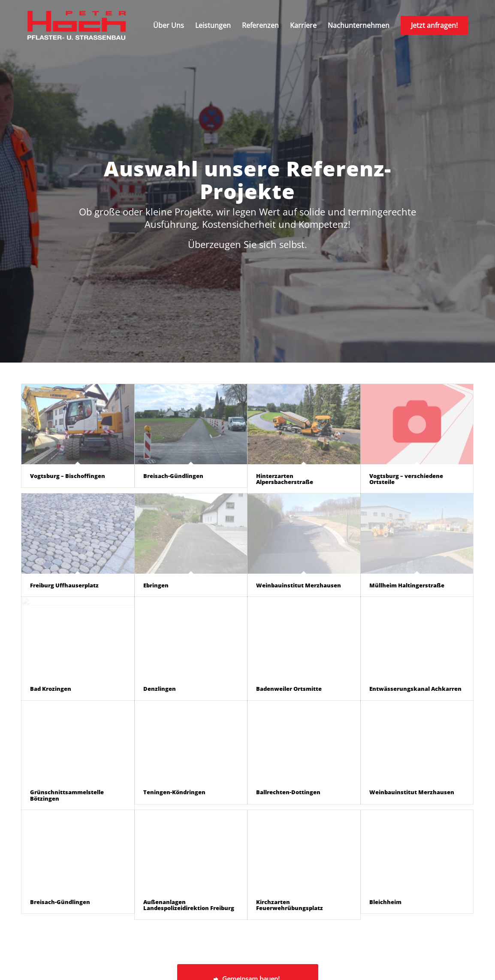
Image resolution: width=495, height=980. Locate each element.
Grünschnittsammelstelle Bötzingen (67, 795)
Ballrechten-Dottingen (288, 792)
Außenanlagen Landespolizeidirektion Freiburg (189, 905)
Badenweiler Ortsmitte (289, 689)
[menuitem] (169, 25)
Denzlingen (160, 689)
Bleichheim (385, 902)
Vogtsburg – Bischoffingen (68, 476)
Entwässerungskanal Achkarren (415, 689)
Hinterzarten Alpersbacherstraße (285, 479)
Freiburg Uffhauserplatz (64, 585)
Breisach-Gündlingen (173, 476)
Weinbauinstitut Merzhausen (299, 585)
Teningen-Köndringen (174, 792)
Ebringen (156, 585)
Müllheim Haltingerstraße (407, 585)
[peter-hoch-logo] (77, 25)
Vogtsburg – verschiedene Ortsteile (406, 479)
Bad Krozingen (51, 689)
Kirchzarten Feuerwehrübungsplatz (290, 905)
